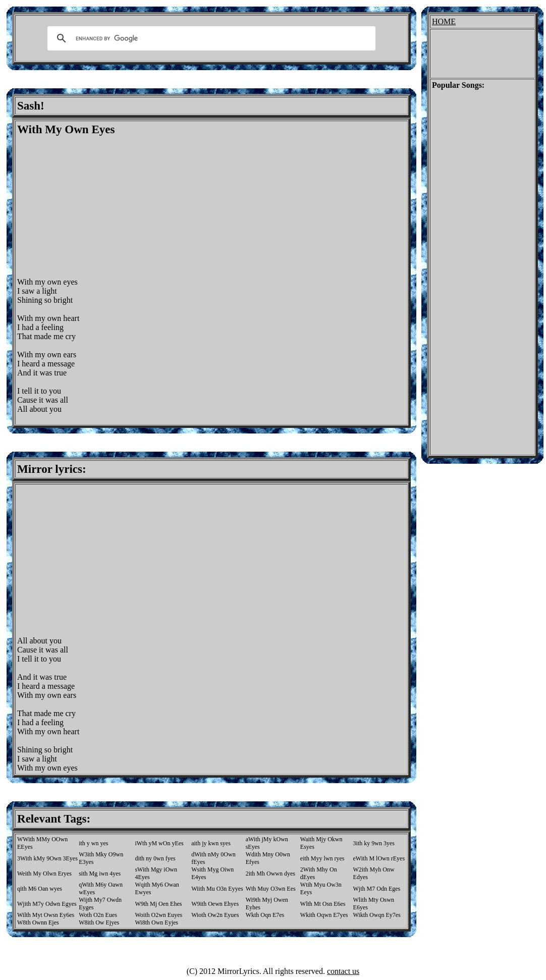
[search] (210, 38)
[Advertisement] (102, 207)
